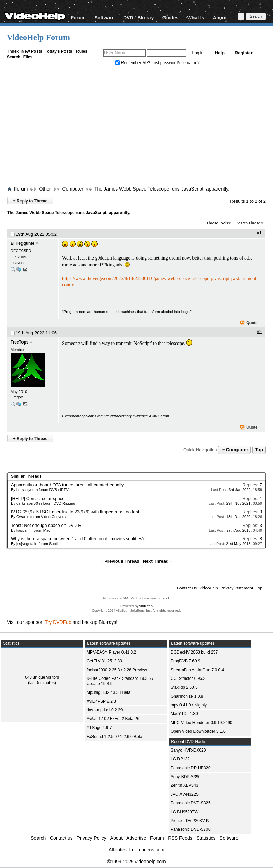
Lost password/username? (176, 63)
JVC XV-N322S (185, 794)
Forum (78, 18)
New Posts (32, 51)
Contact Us (187, 588)
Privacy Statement (237, 588)
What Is (196, 18)
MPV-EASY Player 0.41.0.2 (111, 652)
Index (13, 51)
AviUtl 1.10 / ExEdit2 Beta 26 (113, 719)
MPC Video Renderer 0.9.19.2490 (202, 723)
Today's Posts (58, 51)
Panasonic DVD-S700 (191, 829)
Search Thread (248, 223)
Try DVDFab (58, 622)
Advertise (136, 838)
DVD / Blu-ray (138, 18)
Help (220, 53)
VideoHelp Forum (38, 37)
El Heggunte (23, 243)
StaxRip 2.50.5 (184, 687)
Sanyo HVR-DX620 (188, 750)
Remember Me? (133, 63)
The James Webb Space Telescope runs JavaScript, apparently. (162, 189)
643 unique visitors (42, 677)
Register (244, 53)
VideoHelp (209, 588)
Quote (249, 323)
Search (14, 57)
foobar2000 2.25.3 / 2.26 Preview (117, 670)
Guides (170, 18)
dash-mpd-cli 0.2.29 (105, 710)
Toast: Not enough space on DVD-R (46, 525)
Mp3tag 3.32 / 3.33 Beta (109, 692)
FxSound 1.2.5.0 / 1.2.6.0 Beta (114, 737)
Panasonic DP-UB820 (191, 768)
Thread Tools (217, 223)
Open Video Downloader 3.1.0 (198, 731)
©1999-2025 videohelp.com (136, 862)
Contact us (61, 838)
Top (259, 450)
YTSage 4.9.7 (99, 728)
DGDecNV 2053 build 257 (194, 652)
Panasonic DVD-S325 (191, 803)
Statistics (206, 838)
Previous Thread (122, 561)
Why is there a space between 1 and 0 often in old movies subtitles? (78, 539)
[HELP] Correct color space (38, 498)
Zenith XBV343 (184, 785)
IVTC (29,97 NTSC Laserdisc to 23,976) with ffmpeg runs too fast (75, 512)
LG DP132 (180, 759)
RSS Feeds (180, 838)
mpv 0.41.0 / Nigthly (189, 705)
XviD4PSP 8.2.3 (101, 701)
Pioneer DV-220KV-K (190, 821)
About (220, 18)
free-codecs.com (147, 850)
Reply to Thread (30, 201)
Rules (82, 51)
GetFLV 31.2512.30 (104, 661)
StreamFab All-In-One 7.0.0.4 (197, 670)
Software (104, 18)
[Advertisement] (136, 127)
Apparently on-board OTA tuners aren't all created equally (67, 485)
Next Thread (156, 561)
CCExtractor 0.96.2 (188, 678)
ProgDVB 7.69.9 (185, 661)
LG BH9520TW (184, 812)
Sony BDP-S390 (185, 777)
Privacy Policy (92, 838)
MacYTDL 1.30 (184, 714)
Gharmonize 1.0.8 (187, 696)
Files (28, 57)
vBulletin (146, 606)
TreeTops (19, 342)
